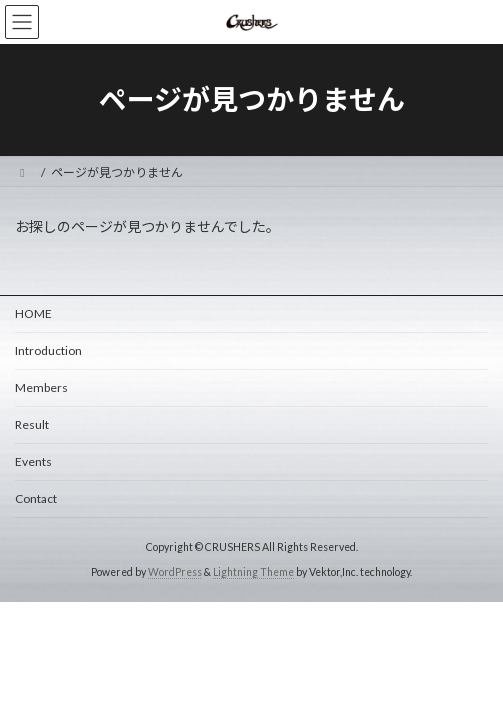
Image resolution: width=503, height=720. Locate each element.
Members (41, 387)
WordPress (175, 572)
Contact (36, 498)
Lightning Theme (253, 572)
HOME (33, 313)
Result (32, 424)
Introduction (48, 350)
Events (33, 461)
